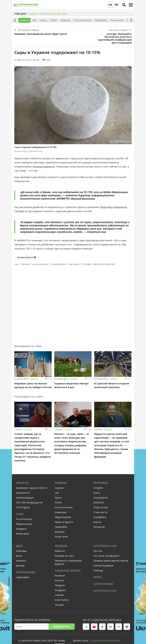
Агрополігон (23, 485)
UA (110, 5)
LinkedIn (59, 587)
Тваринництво (24, 516)
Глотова (87, 257)
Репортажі (99, 519)
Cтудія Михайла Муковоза (105, 633)
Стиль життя (100, 504)
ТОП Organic (23, 499)
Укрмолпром (58, 257)
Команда (98, 562)
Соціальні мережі (68, 563)
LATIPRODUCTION (105, 583)
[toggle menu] (131, 5)
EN (116, 5)
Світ (34, 20)
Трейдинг (21, 521)
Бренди (20, 558)
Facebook (60, 568)
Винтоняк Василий (104, 257)
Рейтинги (99, 495)
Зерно (43, 20)
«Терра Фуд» (107, 200)
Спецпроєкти (101, 490)
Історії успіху (101, 499)
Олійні (54, 20)
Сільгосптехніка (83, 20)
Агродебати (100, 509)
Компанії (21, 553)
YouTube (59, 572)
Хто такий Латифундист (107, 548)
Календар (21, 543)
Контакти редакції (104, 558)
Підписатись (62, 619)
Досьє (19, 548)
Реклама (61, 538)
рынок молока (40, 257)
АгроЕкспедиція (25, 490)
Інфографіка (23, 569)
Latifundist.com (105, 538)
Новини (34, 371)
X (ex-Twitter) (62, 592)
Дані (19, 538)
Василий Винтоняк (83, 192)
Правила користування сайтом (111, 553)
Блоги (97, 485)
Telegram (60, 577)
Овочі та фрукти (64, 514)
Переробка (101, 20)
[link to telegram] (86, 619)
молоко (26, 257)
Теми (20, 506)
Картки (97, 514)
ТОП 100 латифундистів (29, 495)
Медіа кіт (60, 543)
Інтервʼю (28, 422)
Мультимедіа (26, 564)
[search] (124, 5)
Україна (24, 20)
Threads (59, 597)
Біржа (98, 569)
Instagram (60, 582)
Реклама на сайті (64, 548)
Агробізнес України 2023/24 (32, 480)
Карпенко (74, 257)
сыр (17, 257)
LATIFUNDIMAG (103, 576)
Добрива (66, 20)
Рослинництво (24, 511)
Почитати (101, 475)
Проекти (22, 475)
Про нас (98, 543)
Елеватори (61, 504)
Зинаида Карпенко (44, 159)
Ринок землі (117, 20)
